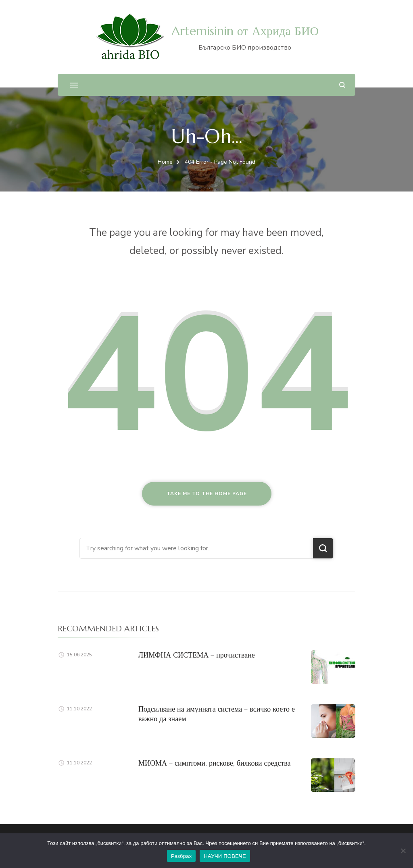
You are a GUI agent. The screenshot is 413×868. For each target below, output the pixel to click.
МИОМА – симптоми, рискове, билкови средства (215, 763)
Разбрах (181, 856)
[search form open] (342, 85)
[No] (403, 851)
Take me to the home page (207, 493)
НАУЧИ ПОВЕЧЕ (225, 856)
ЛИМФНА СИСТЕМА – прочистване (197, 655)
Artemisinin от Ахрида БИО (245, 31)
